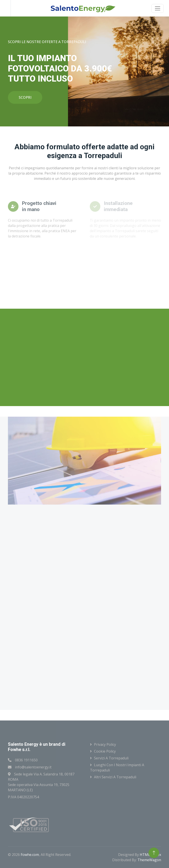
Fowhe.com (30, 855)
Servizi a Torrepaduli (111, 758)
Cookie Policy (105, 751)
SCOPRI (25, 97)
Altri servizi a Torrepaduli (115, 777)
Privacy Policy (105, 744)
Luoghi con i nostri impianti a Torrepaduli (117, 768)
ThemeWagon (149, 860)
